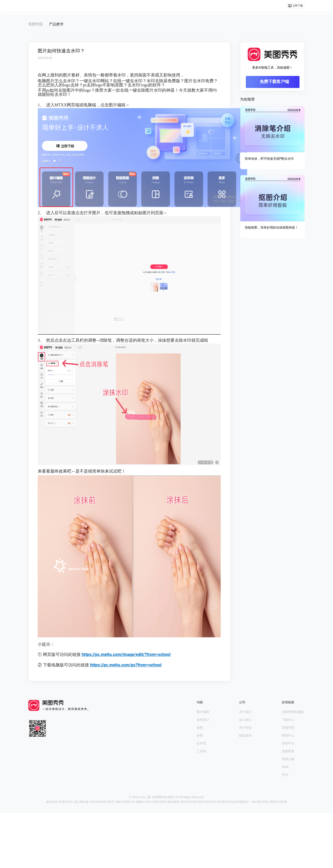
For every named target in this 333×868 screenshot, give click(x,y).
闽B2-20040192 (125, 802)
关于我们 (245, 712)
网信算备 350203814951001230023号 (192, 802)
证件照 (201, 743)
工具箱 (201, 751)
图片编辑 (203, 712)
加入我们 (245, 720)
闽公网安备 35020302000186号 (94, 802)
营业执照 (52, 802)
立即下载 (293, 7)
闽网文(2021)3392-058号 (152, 802)
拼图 (200, 736)
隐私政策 (245, 736)
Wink (285, 767)
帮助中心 (288, 736)
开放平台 (288, 743)
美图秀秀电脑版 (293, 712)
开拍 (285, 775)
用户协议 (245, 728)
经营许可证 (66, 802)
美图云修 (288, 759)
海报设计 (203, 720)
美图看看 (288, 751)
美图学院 (288, 728)
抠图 (200, 728)
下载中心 (288, 720)
